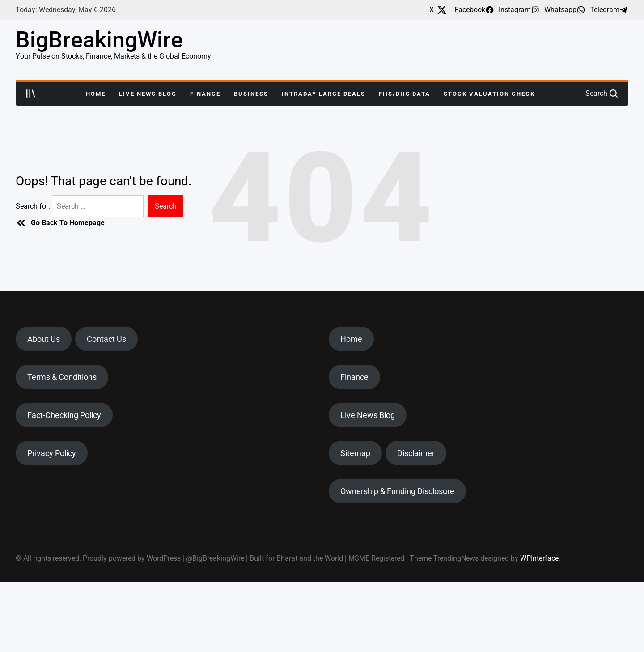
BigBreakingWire (99, 40)
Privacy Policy (52, 453)
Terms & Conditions (62, 377)
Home (96, 94)
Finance (205, 94)
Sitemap (355, 453)
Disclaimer (416, 453)
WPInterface (539, 558)
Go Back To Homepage (60, 223)
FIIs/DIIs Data (405, 94)
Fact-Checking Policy (64, 415)
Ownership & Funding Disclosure (397, 491)
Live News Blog (148, 94)
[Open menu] (31, 94)
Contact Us (106, 339)
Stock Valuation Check (489, 94)
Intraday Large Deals (324, 94)
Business (251, 94)
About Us (44, 339)
